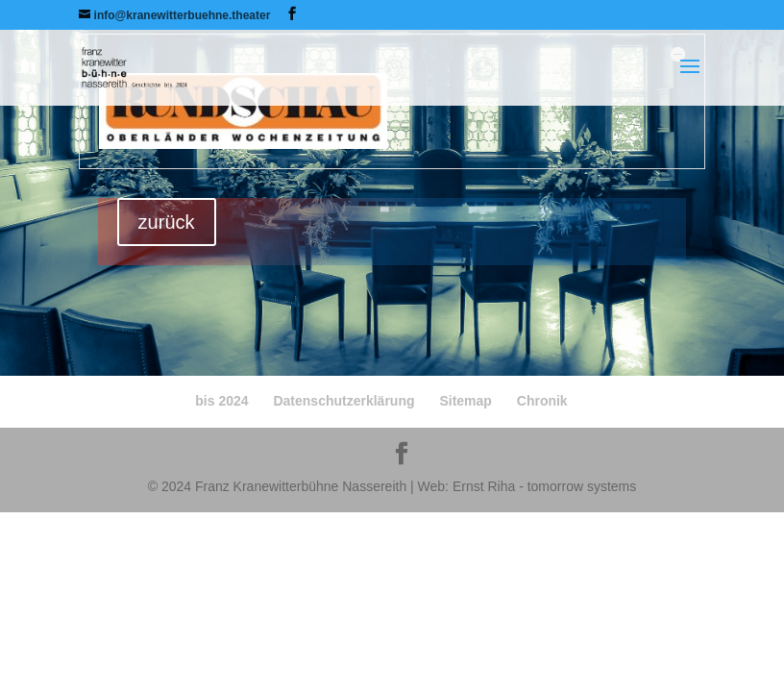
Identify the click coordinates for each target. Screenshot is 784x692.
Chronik (542, 401)
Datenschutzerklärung (343, 401)
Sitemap (465, 401)
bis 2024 (221, 401)
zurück (167, 222)
